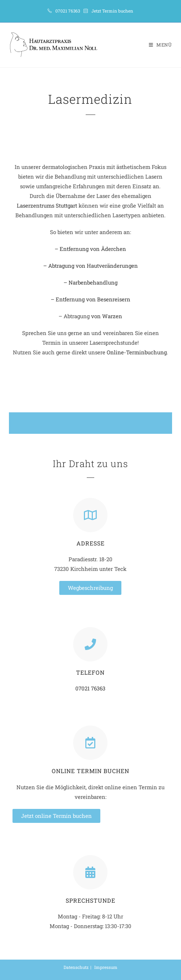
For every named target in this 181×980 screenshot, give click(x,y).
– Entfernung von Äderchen (90, 249)
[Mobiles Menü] (160, 45)
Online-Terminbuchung (137, 352)
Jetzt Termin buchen (112, 11)
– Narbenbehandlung (90, 282)
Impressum (106, 967)
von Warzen (106, 316)
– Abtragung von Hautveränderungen (90, 266)
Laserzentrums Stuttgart (47, 205)
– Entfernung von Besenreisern (90, 299)
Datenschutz (76, 967)
